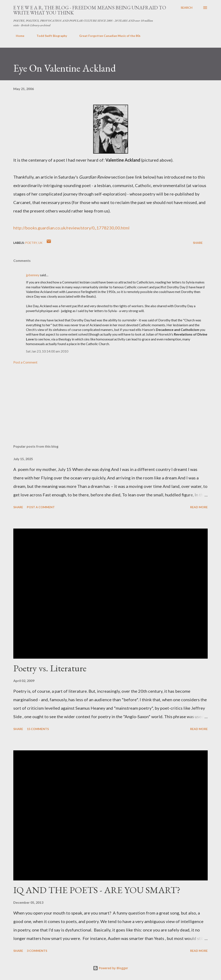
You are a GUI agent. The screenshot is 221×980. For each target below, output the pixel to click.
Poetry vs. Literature (50, 668)
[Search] (187, 8)
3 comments (37, 951)
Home (18, 36)
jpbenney (33, 275)
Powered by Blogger (110, 968)
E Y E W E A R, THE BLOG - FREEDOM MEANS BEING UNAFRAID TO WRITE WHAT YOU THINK (90, 10)
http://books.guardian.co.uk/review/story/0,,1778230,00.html (71, 228)
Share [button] (198, 243)
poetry (31, 243)
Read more (199, 507)
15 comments (38, 729)
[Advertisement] (110, 408)
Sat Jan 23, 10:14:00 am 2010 (47, 351)
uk (40, 243)
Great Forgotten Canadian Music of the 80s (107, 36)
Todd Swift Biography (49, 36)
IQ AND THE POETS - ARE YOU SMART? (97, 890)
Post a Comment (25, 362)
